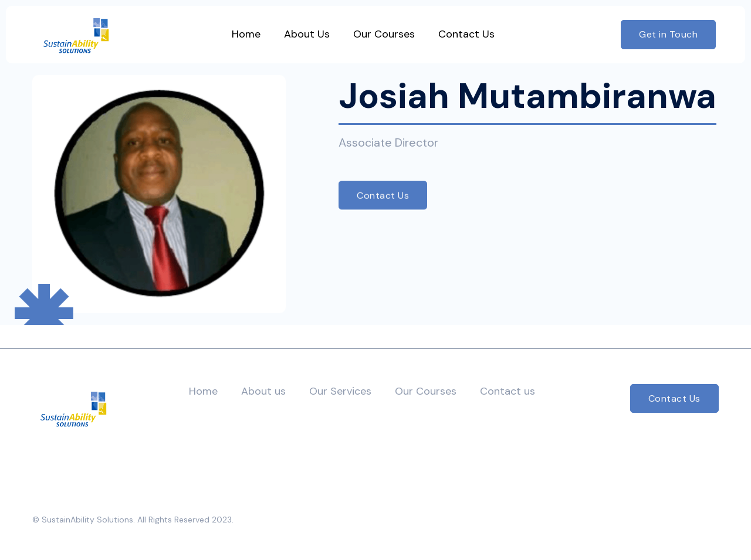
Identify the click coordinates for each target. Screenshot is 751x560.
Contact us (508, 391)
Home (203, 391)
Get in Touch (668, 34)
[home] (76, 35)
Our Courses (426, 391)
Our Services (340, 391)
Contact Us (383, 195)
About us (263, 391)
